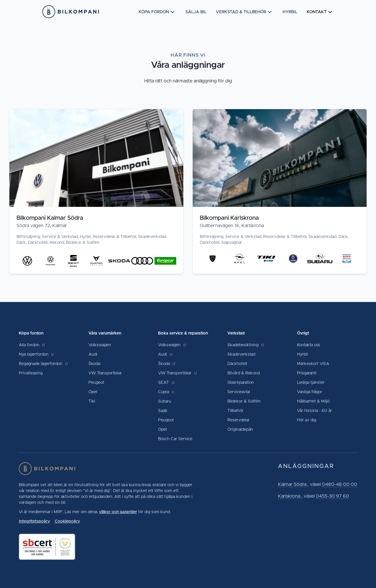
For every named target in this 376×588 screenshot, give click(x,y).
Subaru (165, 401)
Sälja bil (196, 12)
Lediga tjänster (311, 383)
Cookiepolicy (67, 521)
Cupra (166, 392)
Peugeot (96, 383)
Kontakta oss (309, 345)
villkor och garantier (118, 512)
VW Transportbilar (105, 373)
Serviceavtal (239, 392)
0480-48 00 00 (340, 484)
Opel (93, 392)
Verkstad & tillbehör (245, 12)
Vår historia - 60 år (314, 411)
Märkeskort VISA (313, 364)
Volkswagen (100, 345)
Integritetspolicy (34, 521)
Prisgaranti (307, 373)
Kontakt (320, 12)
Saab (163, 411)
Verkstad (236, 333)
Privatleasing (31, 373)
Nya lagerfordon (37, 354)
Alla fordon (32, 345)
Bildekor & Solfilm (244, 401)
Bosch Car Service (175, 439)
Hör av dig (307, 420)
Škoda (94, 364)
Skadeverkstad (241, 354)
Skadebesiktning (246, 345)
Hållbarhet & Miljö (313, 401)
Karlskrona (290, 496)
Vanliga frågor (310, 392)
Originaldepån (240, 430)
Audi (93, 354)
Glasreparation (241, 383)
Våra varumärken (105, 333)
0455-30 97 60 (332, 496)
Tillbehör (235, 411)
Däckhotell (237, 364)
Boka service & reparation (183, 333)
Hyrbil (290, 12)
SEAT (166, 383)
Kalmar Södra (293, 484)
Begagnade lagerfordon (43, 364)
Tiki (92, 401)
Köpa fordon (157, 12)
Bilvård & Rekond (244, 373)
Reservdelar (239, 420)
